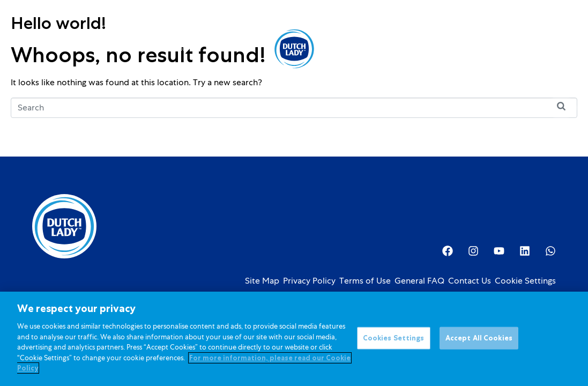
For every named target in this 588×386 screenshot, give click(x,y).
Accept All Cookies (479, 342)
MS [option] (503, 50)
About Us (355, 49)
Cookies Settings (394, 342)
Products (108, 49)
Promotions (230, 49)
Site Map (262, 281)
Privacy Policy (309, 281)
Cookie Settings (525, 281)
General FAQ (419, 281)
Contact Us (470, 281)
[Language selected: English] (503, 49)
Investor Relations (421, 49)
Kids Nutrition (169, 49)
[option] (503, 50)
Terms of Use (365, 281)
